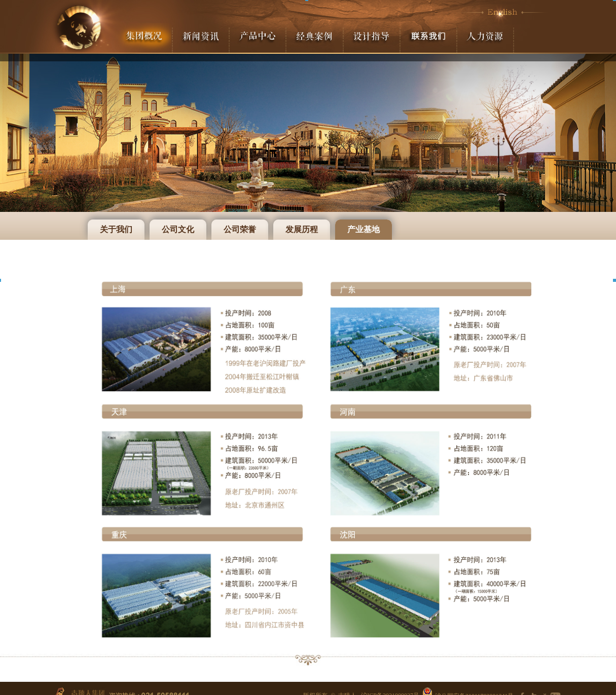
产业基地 (364, 229)
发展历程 (302, 229)
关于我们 (116, 229)
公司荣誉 (240, 229)
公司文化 (178, 229)
